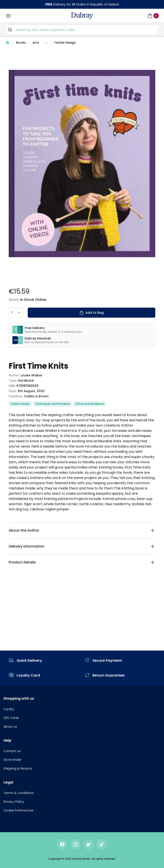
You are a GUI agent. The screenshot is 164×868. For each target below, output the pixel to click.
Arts (36, 43)
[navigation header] (82, 16)
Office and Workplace (90, 404)
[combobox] (82, 30)
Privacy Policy (14, 802)
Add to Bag (91, 313)
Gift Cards (11, 718)
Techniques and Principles (52, 404)
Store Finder (13, 760)
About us (10, 727)
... (47, 43)
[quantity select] (16, 313)
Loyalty (9, 709)
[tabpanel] (82, 164)
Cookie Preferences (18, 810)
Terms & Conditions (19, 793)
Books (21, 43)
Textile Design (65, 43)
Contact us (12, 751)
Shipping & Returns (18, 768)
